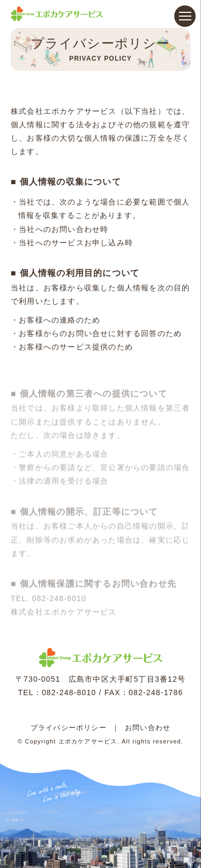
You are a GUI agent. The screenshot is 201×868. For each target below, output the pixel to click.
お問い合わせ (148, 728)
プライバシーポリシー (69, 728)
